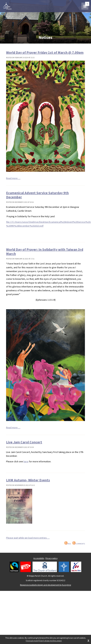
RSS (68, 544)
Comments (79, 544)
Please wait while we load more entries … (28, 538)
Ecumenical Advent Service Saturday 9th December (37, 195)
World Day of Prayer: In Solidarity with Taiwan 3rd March (45, 252)
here (26, 462)
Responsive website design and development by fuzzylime (45, 585)
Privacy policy (52, 558)
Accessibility (39, 558)
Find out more (32, 641)
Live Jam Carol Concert (24, 442)
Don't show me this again (51, 641)
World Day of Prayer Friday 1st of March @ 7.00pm (45, 53)
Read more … (13, 178)
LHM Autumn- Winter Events (28, 480)
